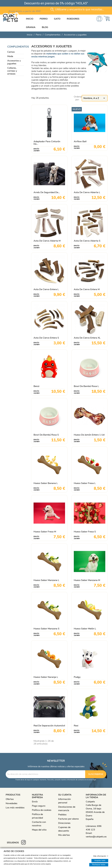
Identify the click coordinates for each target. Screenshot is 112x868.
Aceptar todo (100, 860)
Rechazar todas (99, 864)
